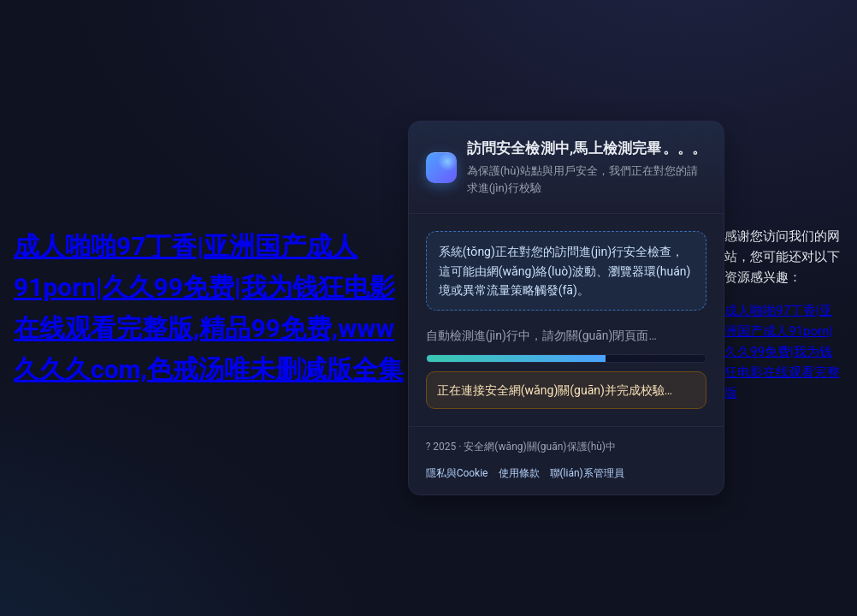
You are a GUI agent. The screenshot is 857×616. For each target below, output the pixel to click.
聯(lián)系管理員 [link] (587, 473)
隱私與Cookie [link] (457, 473)
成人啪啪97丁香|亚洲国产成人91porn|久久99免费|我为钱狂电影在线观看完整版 (782, 352)
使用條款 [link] (519, 473)
